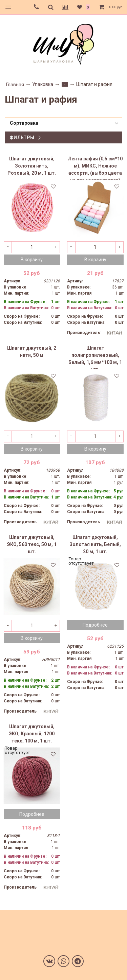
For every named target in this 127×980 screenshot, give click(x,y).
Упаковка (43, 84)
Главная (15, 85)
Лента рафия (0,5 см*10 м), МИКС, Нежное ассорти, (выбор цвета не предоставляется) (95, 168)
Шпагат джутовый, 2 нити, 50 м (32, 352)
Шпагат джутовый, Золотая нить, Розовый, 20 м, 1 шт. (32, 166)
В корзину (32, 260)
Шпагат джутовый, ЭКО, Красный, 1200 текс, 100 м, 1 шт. (32, 734)
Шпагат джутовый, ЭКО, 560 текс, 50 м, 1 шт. (32, 544)
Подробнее (95, 625)
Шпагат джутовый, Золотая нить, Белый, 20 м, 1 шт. (95, 544)
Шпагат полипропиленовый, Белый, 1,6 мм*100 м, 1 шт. (95, 357)
